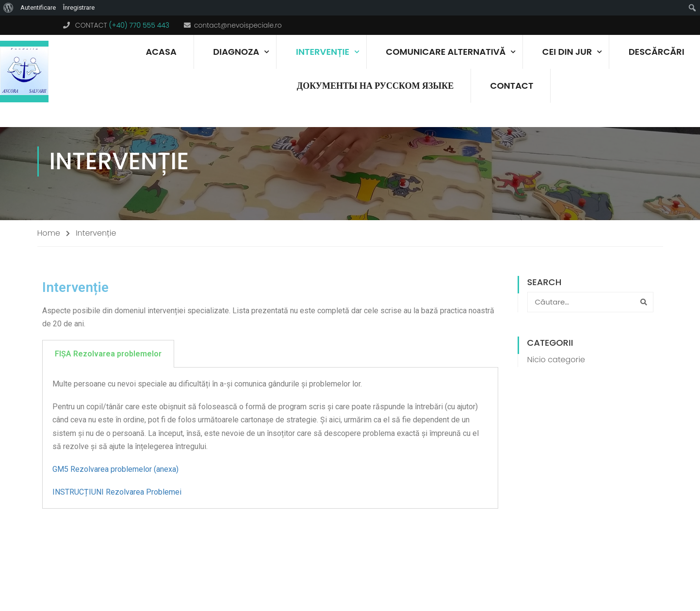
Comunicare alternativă (446, 52)
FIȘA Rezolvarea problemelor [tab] (108, 378)
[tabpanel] (270, 462)
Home (49, 257)
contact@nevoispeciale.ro (238, 25)
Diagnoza (236, 52)
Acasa (161, 52)
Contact (512, 86)
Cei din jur (567, 52)
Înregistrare (79, 8)
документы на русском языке (375, 86)
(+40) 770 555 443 (139, 25)
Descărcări (657, 52)
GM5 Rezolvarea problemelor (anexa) (115, 493)
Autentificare (38, 8)
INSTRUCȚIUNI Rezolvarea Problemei (117, 516)
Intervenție (323, 52)
